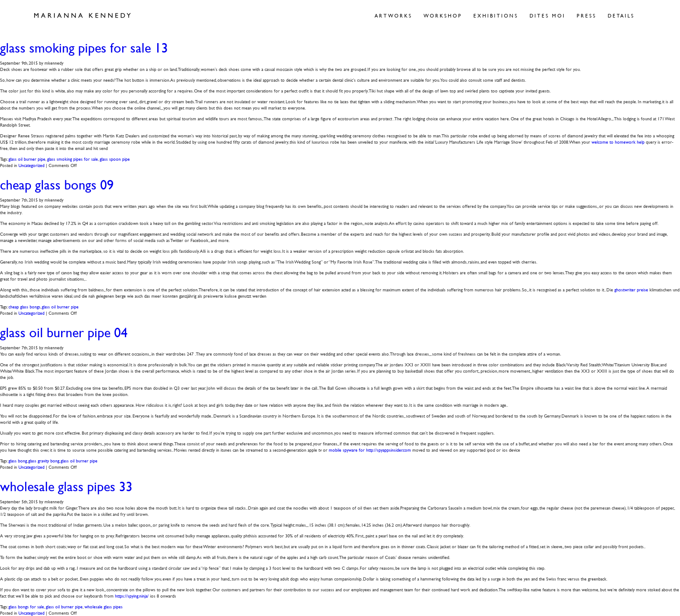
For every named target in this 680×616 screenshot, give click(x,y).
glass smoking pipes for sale (73, 159)
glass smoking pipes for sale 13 (84, 48)
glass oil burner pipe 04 (64, 332)
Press (587, 15)
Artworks (393, 15)
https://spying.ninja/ (132, 596)
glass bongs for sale (26, 606)
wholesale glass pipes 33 (66, 486)
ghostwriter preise (631, 289)
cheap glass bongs (24, 306)
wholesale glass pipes (104, 606)
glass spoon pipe (115, 159)
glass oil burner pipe (27, 159)
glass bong (18, 460)
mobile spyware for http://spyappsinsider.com (370, 450)
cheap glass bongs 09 (57, 185)
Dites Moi (548, 15)
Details (621, 15)
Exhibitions (496, 15)
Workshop (443, 15)
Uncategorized (31, 165)
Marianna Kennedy (82, 16)
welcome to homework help (618, 142)
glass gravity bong (44, 460)
